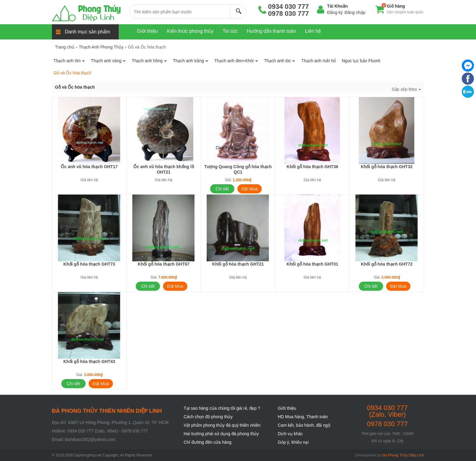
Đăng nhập (355, 12)
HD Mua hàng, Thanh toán (303, 417)
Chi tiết (222, 189)
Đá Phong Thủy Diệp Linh (403, 455)
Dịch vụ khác (290, 434)
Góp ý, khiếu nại (293, 442)
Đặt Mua (249, 189)
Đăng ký (335, 12)
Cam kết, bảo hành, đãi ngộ (304, 425)
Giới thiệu (287, 408)
